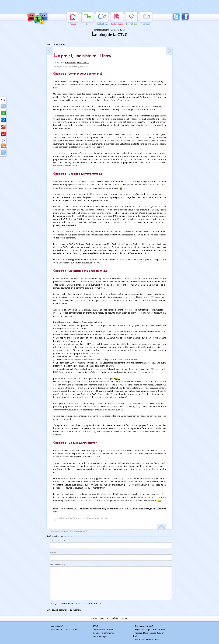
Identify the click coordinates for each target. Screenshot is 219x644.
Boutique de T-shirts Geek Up (65, 630)
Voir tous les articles (56, 45)
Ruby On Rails (83, 63)
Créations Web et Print (103, 630)
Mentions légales (101, 637)
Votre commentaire (58, 565)
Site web (53, 553)
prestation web (89, 518)
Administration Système (70, 518)
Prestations (70, 63)
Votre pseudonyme (57, 541)
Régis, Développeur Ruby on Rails (150, 630)
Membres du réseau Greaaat (148, 640)
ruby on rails (102, 518)
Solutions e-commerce (103, 633)
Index (56, 509)
